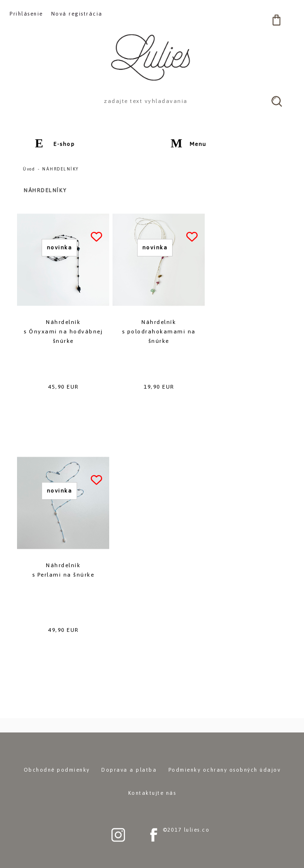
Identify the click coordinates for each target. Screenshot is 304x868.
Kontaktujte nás (152, 793)
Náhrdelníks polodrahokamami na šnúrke (159, 332)
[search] (277, 101)
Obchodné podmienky (57, 770)
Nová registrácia (77, 14)
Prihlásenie (26, 14)
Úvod (29, 169)
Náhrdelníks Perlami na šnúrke (63, 570)
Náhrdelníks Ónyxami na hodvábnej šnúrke (63, 332)
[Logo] (152, 57)
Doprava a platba (129, 770)
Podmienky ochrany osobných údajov (225, 770)
